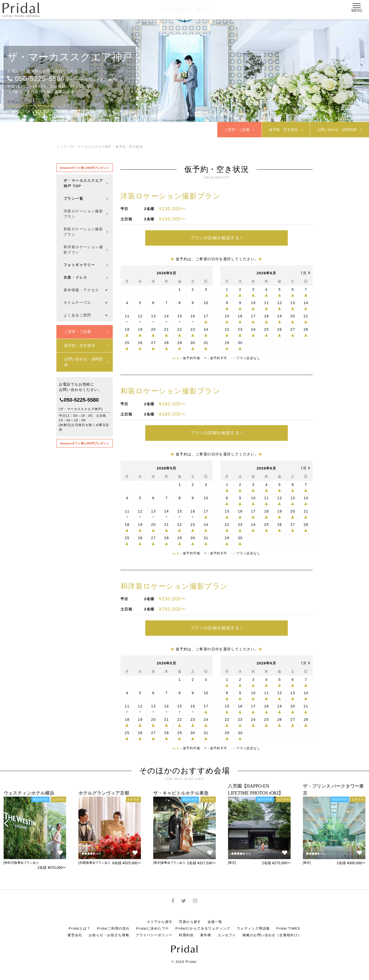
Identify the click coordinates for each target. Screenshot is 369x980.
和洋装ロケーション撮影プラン (174, 582)
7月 (305, 271)
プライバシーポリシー (154, 929)
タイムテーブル (86, 303)
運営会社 (75, 929)
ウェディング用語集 (253, 922)
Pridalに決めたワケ (152, 922)
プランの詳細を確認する (216, 237)
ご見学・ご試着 (240, 130)
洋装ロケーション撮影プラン (170, 196)
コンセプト (227, 929)
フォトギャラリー (86, 265)
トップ (61, 147)
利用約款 (186, 929)
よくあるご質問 (86, 315)
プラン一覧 (86, 199)
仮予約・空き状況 (286, 130)
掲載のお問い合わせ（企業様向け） (272, 929)
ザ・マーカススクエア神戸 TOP (86, 183)
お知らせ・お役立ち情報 (109, 929)
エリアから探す (160, 915)
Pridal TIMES (288, 922)
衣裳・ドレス (86, 277)
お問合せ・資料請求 (340, 130)
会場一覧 (215, 915)
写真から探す (190, 915)
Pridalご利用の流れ (113, 922)
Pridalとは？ (80, 922)
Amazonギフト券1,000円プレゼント (85, 168)
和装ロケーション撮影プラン (170, 389)
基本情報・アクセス (86, 290)
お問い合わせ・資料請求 (86, 362)
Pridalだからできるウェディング (203, 922)
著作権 (206, 929)
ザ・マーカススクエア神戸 (70, 57)
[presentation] (6, 817)
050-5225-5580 (36, 78)
